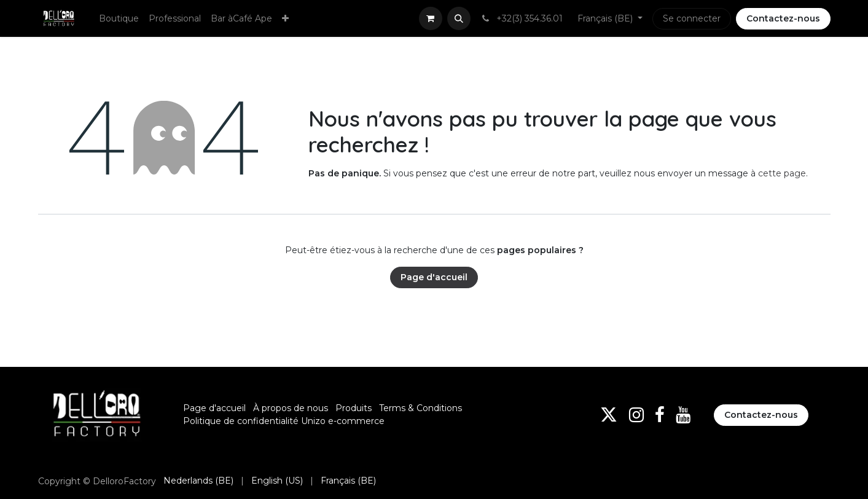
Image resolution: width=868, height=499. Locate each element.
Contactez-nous (783, 18)
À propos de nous (291, 408)
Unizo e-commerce (343, 421)
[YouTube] (683, 415)
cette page (782, 173)
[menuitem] (119, 19)
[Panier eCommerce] (431, 18)
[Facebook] (660, 415)
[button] (459, 18)
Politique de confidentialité (241, 421)
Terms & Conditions (420, 408)
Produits (354, 408)
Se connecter (692, 18)
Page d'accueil (434, 277)
